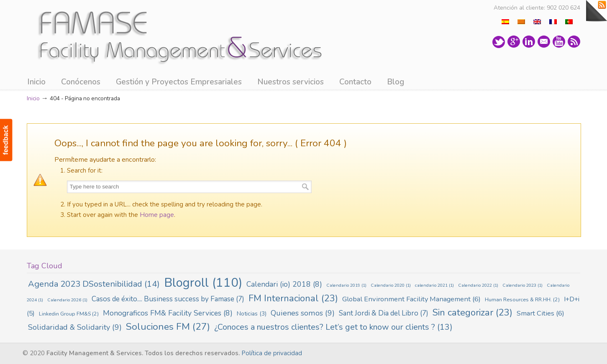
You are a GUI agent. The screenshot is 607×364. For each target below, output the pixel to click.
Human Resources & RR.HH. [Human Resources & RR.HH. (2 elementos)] (522, 299)
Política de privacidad (272, 353)
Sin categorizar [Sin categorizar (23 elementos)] (473, 313)
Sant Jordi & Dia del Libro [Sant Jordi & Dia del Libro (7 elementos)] (384, 313)
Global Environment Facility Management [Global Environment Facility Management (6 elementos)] (411, 299)
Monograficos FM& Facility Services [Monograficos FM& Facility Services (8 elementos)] (168, 313)
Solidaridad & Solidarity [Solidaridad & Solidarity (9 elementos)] (75, 327)
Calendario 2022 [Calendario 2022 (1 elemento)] (478, 285)
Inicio (33, 98)
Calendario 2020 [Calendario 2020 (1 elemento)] (391, 285)
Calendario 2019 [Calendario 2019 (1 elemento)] (346, 285)
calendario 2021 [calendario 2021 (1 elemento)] (434, 285)
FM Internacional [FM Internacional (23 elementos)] (293, 298)
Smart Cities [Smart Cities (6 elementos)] (540, 313)
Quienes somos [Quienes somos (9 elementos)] (303, 313)
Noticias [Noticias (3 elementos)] (252, 314)
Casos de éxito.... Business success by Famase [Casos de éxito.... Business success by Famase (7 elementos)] (168, 299)
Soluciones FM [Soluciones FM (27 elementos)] (168, 327)
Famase (177, 35)
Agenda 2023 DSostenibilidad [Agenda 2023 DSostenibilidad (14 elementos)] (94, 284)
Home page (157, 215)
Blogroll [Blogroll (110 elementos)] (203, 283)
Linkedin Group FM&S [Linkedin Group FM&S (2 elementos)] (69, 314)
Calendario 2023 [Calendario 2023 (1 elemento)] (522, 285)
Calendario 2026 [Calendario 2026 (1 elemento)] (67, 300)
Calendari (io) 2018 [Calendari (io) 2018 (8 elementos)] (284, 284)
